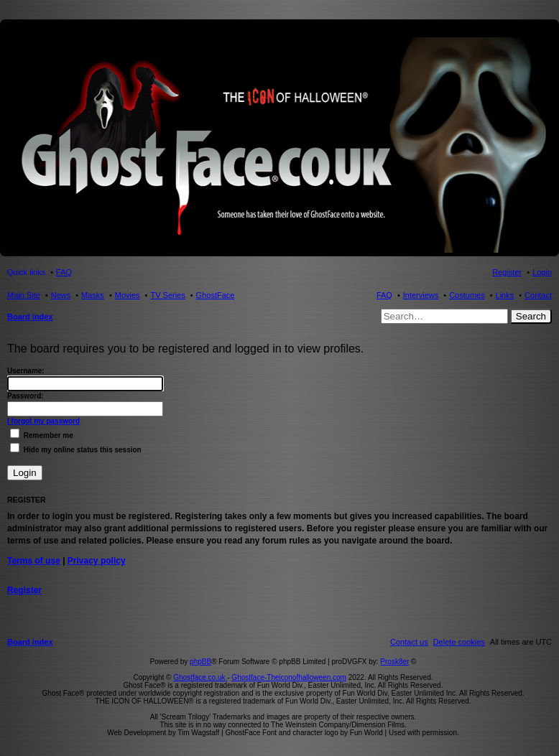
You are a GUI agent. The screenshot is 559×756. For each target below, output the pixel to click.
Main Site (24, 295)
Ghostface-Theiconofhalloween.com (289, 677)
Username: (26, 371)
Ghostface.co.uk (200, 677)
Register (24, 590)
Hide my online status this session (76, 450)
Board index (30, 317)
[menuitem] (459, 642)
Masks (93, 295)
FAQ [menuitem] (64, 272)
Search (531, 316)
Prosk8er (394, 662)
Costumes (467, 295)
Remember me (42, 435)
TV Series (167, 295)
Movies (128, 295)
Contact (538, 295)
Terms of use (34, 561)
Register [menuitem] (507, 272)
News (61, 295)
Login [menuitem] (542, 272)
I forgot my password (43, 421)
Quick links (26, 272)
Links (505, 295)
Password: (26, 396)
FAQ (384, 295)
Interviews (421, 295)
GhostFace (216, 295)
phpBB (200, 662)
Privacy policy (97, 561)
